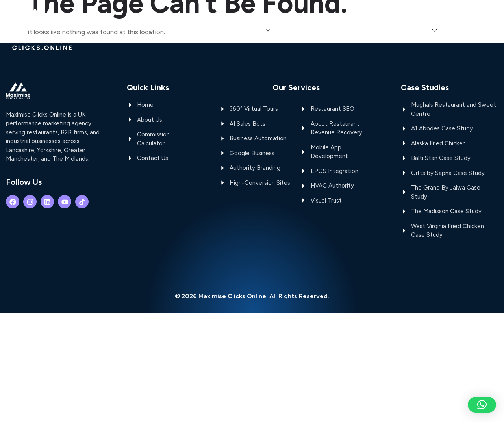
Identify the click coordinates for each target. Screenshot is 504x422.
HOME (160, 30)
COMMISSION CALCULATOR (329, 30)
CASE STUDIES (411, 30)
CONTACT (469, 30)
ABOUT (194, 30)
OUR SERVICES (245, 30)
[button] (482, 405)
